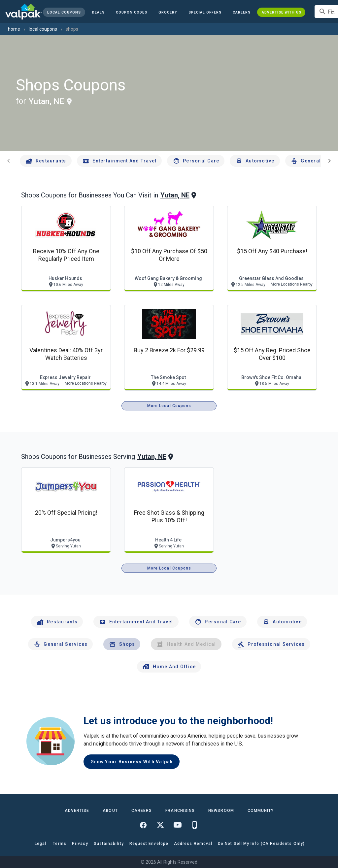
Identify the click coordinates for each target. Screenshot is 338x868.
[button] (205, 12)
